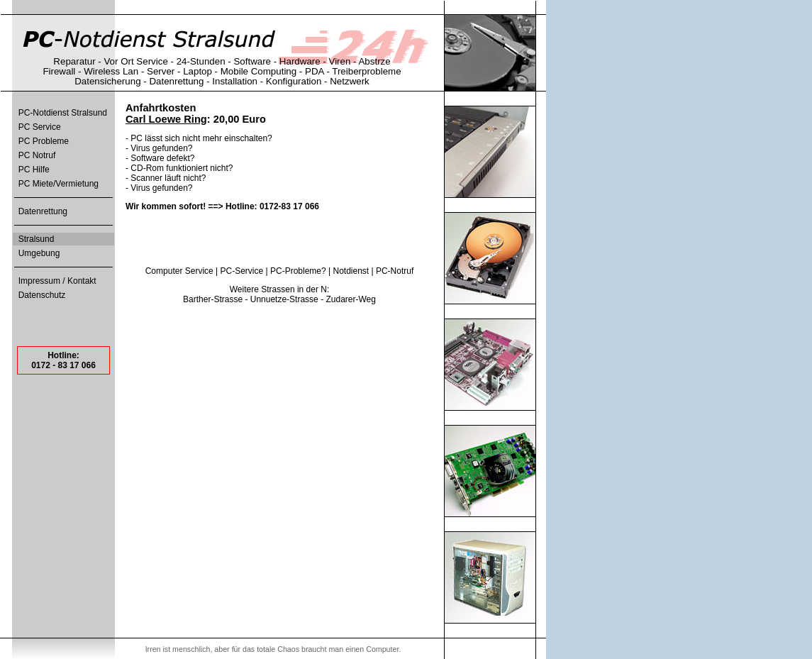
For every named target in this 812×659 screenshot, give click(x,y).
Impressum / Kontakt (57, 281)
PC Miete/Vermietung (59, 184)
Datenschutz (42, 295)
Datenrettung (43, 211)
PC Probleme (44, 141)
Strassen (278, 289)
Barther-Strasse (213, 299)
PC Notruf (37, 155)
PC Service (40, 127)
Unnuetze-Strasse (284, 299)
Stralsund (37, 239)
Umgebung (39, 253)
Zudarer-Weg (350, 299)
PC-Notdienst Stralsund (63, 113)
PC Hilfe (34, 170)
